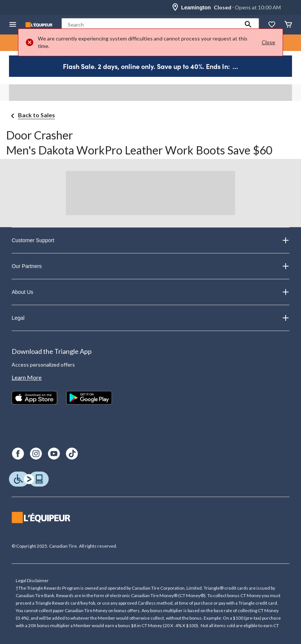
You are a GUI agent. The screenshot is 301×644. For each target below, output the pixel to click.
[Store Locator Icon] (175, 7)
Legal (150, 318)
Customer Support (150, 240)
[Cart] (288, 25)
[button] (248, 25)
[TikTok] (72, 454)
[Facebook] (18, 454)
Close (268, 42)
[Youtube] (54, 454)
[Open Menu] (13, 25)
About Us (150, 292)
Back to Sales (37, 115)
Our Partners (150, 266)
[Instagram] (36, 454)
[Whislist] (272, 25)
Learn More (27, 377)
